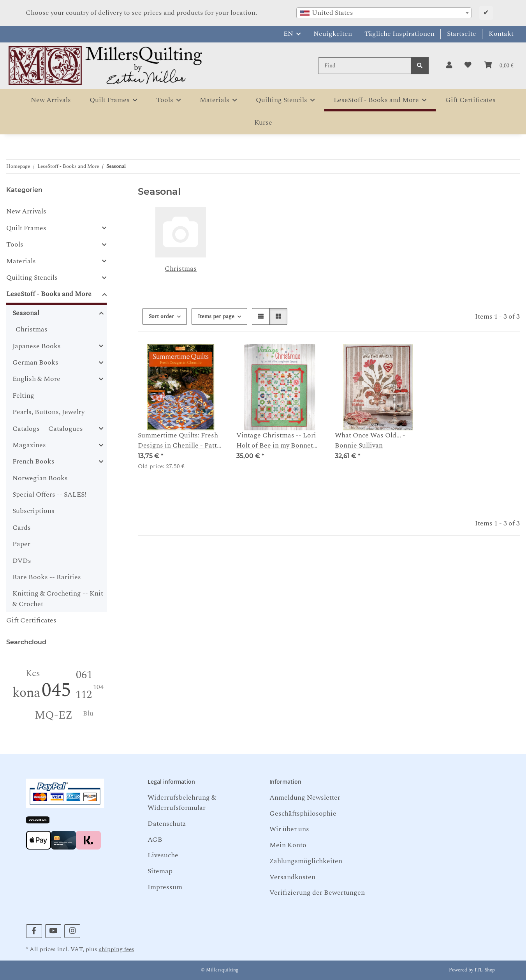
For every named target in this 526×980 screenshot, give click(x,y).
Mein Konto (288, 845)
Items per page (216, 316)
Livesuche (163, 855)
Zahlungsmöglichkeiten (306, 861)
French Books (33, 462)
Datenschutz (167, 824)
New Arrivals (26, 211)
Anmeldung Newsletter (305, 798)
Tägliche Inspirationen (399, 34)
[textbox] (384, 13)
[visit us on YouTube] (53, 931)
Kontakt (501, 34)
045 (56, 690)
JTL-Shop (485, 970)
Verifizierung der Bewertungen (317, 893)
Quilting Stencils (32, 278)
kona (26, 693)
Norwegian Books (40, 478)
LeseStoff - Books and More (49, 294)
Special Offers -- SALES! (49, 494)
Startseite (462, 34)
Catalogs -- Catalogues (48, 429)
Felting (23, 396)
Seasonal (26, 313)
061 (84, 675)
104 (98, 687)
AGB (155, 840)
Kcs (33, 674)
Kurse (263, 122)
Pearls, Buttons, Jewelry (48, 412)
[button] (449, 65)
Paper (21, 544)
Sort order (161, 316)
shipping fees (117, 949)
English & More (36, 379)
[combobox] (384, 13)
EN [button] (288, 34)
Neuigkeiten (333, 34)
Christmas (181, 269)
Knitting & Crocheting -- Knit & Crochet (58, 598)
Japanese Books (37, 346)
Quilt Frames (26, 228)
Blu (88, 713)
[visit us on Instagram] (72, 931)
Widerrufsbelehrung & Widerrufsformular (182, 803)
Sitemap (160, 871)
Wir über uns (289, 829)
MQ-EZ (54, 715)
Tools (15, 245)
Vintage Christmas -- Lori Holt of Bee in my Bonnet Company (276, 441)
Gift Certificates (31, 620)
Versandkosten (292, 877)
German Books (35, 363)
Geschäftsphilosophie (303, 813)
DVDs (22, 561)
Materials (21, 261)
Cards (22, 528)
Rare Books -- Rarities (47, 577)
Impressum (165, 887)
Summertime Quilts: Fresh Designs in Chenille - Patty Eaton (179, 441)
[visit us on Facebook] (34, 931)
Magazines (29, 445)
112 (84, 695)
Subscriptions (33, 511)
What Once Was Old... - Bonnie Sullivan (370, 441)
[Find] (365, 66)
